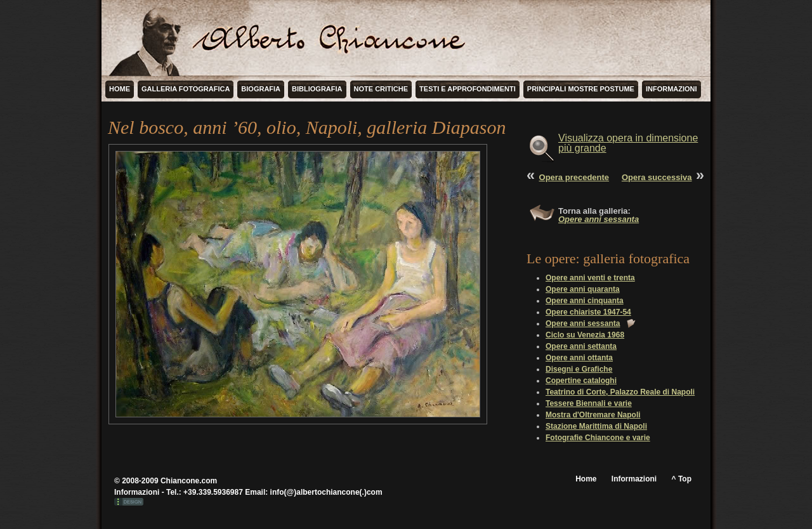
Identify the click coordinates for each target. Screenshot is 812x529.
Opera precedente (574, 177)
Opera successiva (657, 177)
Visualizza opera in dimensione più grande (628, 143)
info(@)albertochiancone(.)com (326, 492)
